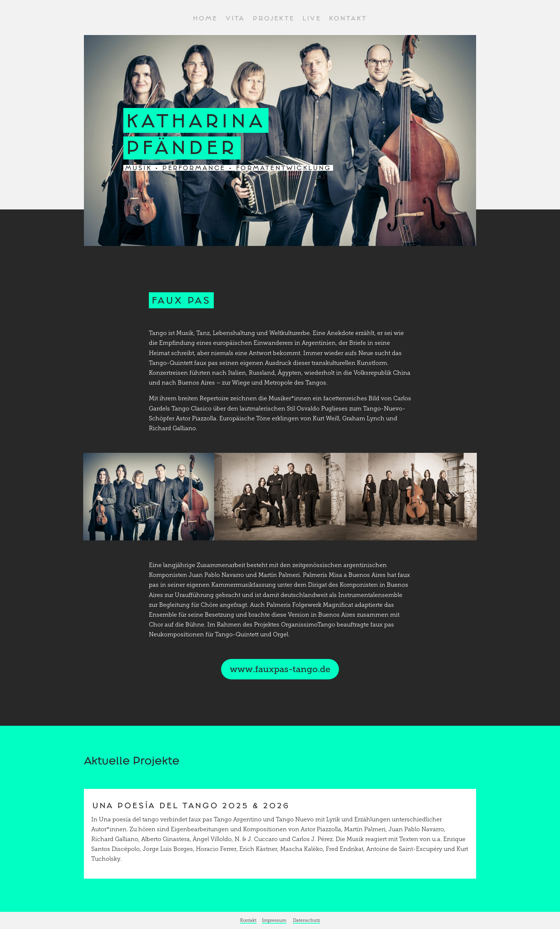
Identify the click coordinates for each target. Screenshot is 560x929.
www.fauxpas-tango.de (280, 669)
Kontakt (348, 19)
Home (205, 19)
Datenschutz (306, 920)
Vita (235, 19)
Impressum (274, 920)
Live (312, 19)
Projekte (274, 19)
